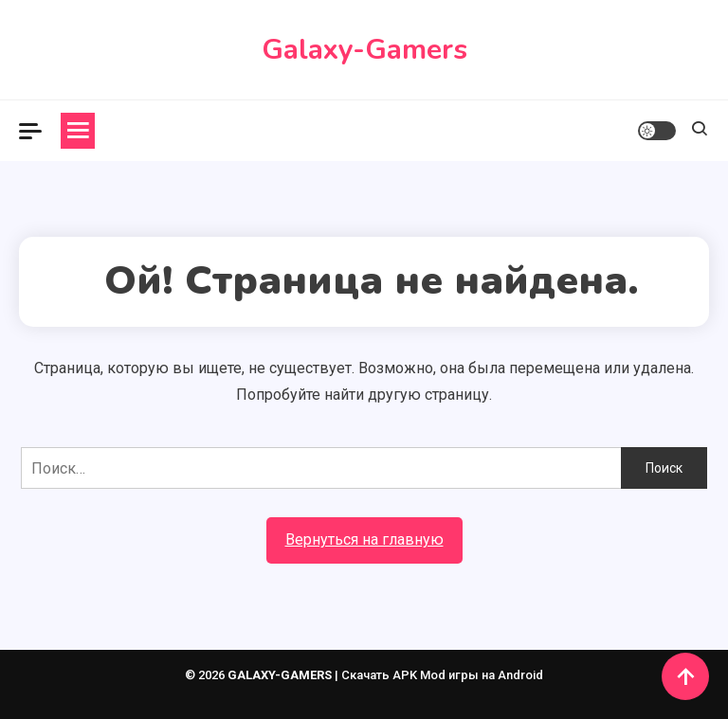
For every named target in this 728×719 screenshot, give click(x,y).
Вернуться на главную (364, 539)
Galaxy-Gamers (364, 50)
